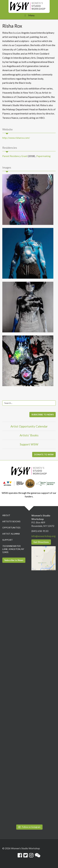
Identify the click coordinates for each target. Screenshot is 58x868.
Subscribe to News (14, 560)
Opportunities (11, 528)
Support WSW (29, 444)
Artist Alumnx (11, 534)
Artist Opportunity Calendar (29, 426)
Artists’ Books (29, 435)
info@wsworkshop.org (43, 536)
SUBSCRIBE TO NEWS (43, 414)
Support (8, 540)
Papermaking (43, 156)
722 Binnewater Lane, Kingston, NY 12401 (13, 549)
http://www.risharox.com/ (16, 138)
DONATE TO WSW (44, 454)
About (6, 515)
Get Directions (41, 542)
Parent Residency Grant (15, 156)
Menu (29, 15)
